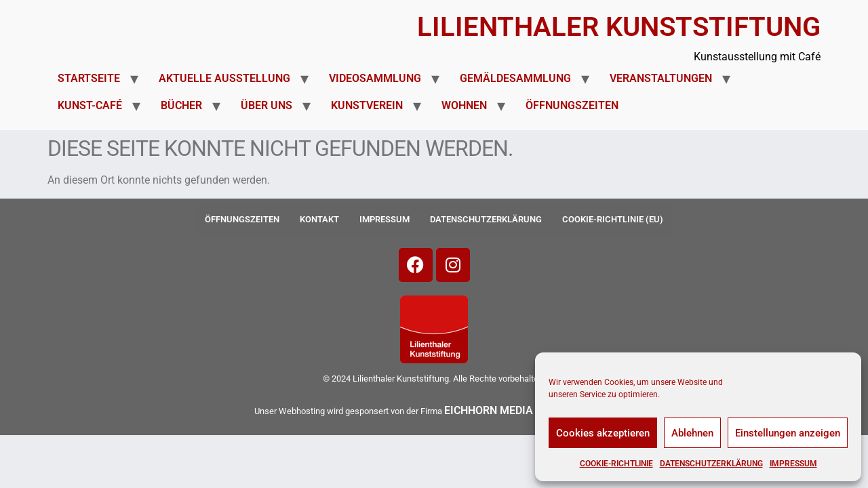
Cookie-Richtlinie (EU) (613, 219)
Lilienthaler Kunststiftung (619, 27)
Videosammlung (375, 78)
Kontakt (319, 219)
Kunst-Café (90, 105)
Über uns (267, 105)
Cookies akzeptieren (603, 433)
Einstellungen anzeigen (788, 433)
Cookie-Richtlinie (616, 464)
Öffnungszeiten (572, 105)
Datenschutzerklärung (711, 464)
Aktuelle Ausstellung (224, 78)
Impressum (793, 464)
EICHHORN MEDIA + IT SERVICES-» (530, 410)
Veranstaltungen (661, 78)
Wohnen (464, 105)
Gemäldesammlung (515, 78)
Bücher (181, 105)
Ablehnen (692, 433)
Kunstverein (367, 105)
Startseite (89, 78)
